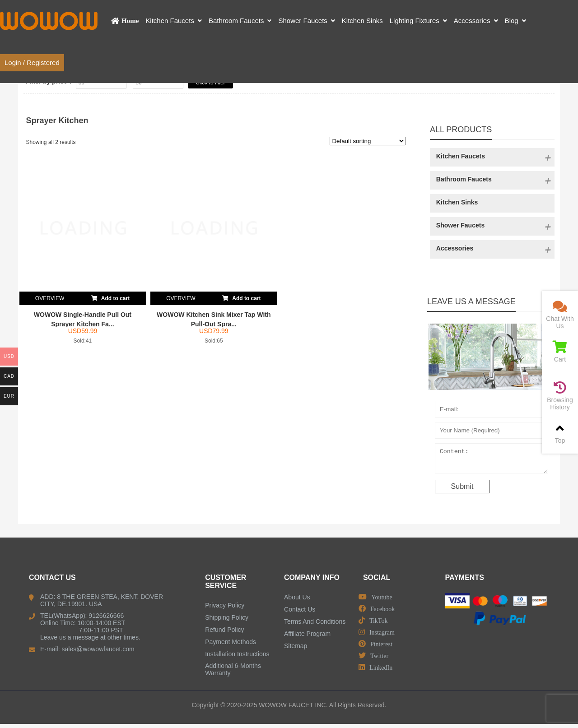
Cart (560, 352)
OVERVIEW (50, 298)
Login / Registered (32, 63)
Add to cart (110, 297)
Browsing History (560, 396)
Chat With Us (560, 315)
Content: (492, 460)
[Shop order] (368, 141)
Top (560, 433)
